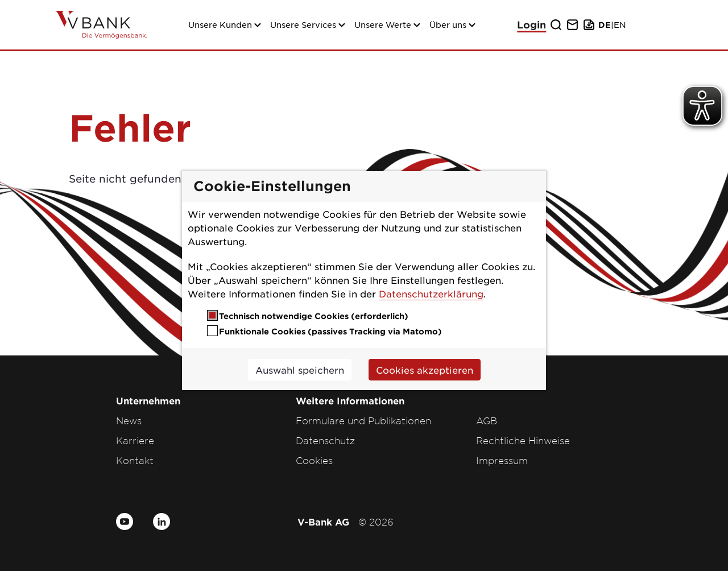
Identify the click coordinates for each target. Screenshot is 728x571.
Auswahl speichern (300, 370)
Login (531, 25)
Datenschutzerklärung (431, 293)
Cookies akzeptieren (425, 370)
